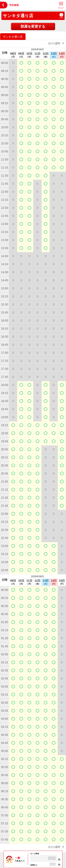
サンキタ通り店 (18, 16)
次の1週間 (57, 43)
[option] (13, 36)
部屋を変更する (33, 26)
